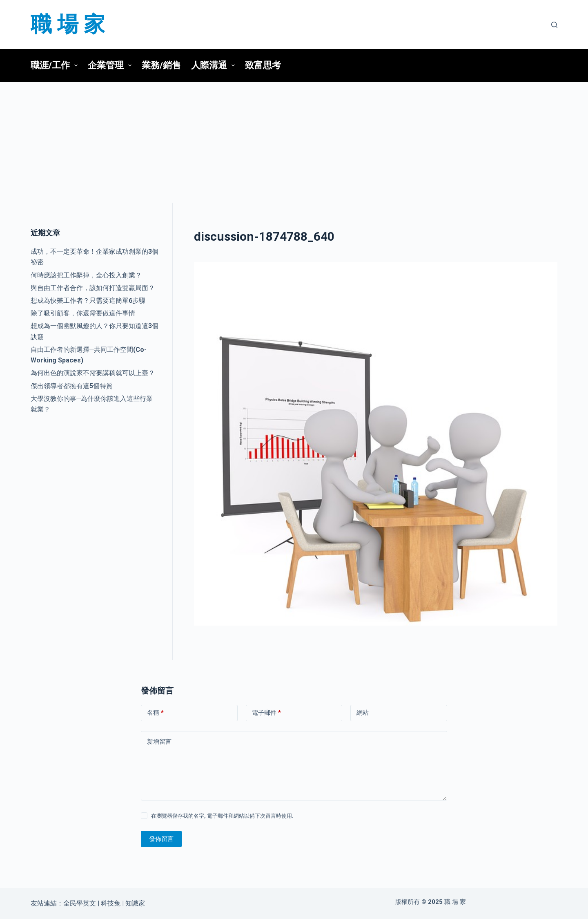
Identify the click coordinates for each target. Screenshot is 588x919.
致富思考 (263, 65)
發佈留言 (161, 839)
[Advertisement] (294, 142)
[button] (76, 65)
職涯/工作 (56, 65)
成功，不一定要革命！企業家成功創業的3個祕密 (95, 257)
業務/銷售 (161, 65)
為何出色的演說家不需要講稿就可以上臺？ (93, 373)
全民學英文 (80, 903)
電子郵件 (266, 713)
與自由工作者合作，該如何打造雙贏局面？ (93, 288)
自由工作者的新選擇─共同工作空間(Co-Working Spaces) (89, 355)
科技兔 (111, 903)
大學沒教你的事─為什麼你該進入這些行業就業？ (92, 404)
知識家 (135, 903)
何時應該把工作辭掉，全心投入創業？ (86, 275)
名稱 (155, 713)
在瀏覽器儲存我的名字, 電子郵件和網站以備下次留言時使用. (222, 816)
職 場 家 (68, 24)
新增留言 (159, 742)
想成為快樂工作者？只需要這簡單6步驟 (88, 301)
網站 (363, 713)
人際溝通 (215, 65)
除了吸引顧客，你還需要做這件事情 (83, 313)
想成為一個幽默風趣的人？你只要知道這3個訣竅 (95, 331)
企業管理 (112, 65)
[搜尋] (554, 25)
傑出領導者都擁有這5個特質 (72, 386)
